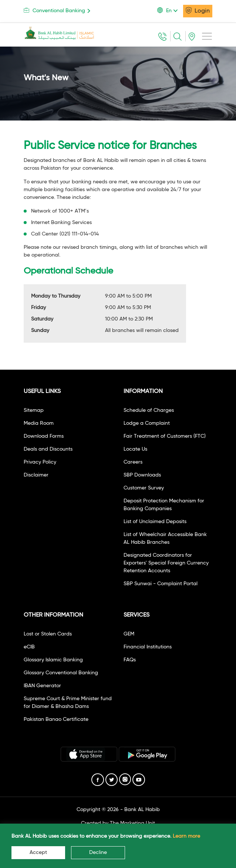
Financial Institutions (148, 647)
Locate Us (135, 449)
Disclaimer (36, 475)
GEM (129, 634)
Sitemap (34, 410)
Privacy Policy (40, 462)
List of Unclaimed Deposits (155, 522)
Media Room (39, 423)
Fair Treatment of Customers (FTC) (165, 436)
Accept (38, 852)
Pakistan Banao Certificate (56, 719)
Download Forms (44, 436)
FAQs (130, 660)
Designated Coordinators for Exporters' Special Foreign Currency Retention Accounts (166, 563)
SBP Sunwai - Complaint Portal (161, 584)
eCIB (29, 647)
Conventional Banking (58, 11)
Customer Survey (144, 488)
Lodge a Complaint (147, 423)
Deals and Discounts (48, 449)
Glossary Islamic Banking (53, 660)
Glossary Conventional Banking (61, 673)
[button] (170, 11)
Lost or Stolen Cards (48, 634)
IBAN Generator (42, 686)
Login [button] (198, 10)
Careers (133, 462)
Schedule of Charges (149, 410)
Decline (98, 852)
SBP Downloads (142, 475)
